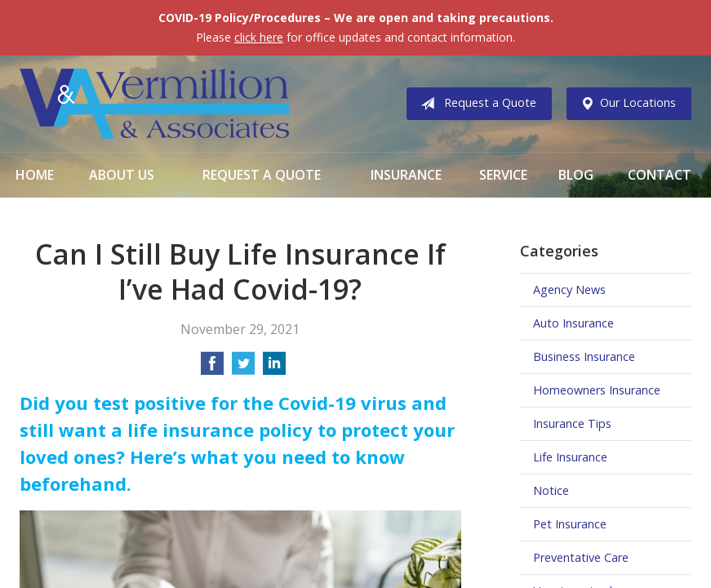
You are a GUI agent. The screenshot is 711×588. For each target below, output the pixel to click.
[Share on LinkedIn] (274, 368)
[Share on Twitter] (243, 368)
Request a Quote (475, 104)
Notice (551, 490)
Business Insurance (584, 356)
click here (259, 37)
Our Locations (625, 104)
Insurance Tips (572, 423)
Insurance (406, 175)
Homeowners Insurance (597, 390)
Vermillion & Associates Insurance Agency (154, 104)
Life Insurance (570, 457)
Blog (576, 175)
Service (503, 175)
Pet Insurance (570, 524)
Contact (660, 175)
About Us (122, 175)
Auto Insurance (573, 323)
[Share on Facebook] (212, 368)
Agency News (569, 290)
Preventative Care (581, 557)
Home (35, 175)
